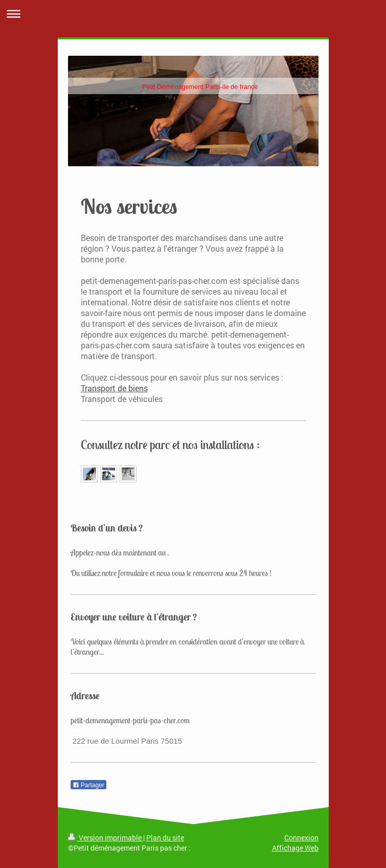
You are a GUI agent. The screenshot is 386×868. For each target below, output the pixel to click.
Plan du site (165, 838)
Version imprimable (106, 838)
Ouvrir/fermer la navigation (193, 14)
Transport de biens (114, 388)
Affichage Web (295, 848)
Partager (88, 785)
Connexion (301, 838)
